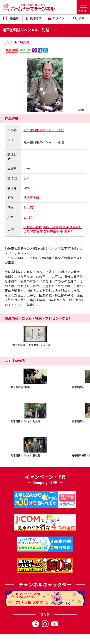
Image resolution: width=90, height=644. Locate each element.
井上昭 (28, 207)
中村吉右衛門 (33, 227)
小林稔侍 (66, 231)
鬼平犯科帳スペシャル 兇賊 (44, 130)
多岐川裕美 (51, 227)
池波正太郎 (31, 198)
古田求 (28, 217)
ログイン (56, 18)
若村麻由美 (51, 231)
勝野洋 (64, 227)
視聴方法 (34, 18)
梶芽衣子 (37, 231)
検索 (79, 18)
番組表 (11, 18)
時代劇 (24, 42)
